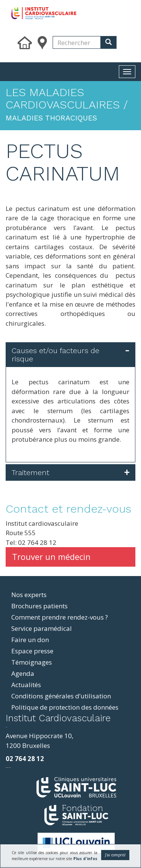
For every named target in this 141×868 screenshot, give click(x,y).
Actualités (26, 685)
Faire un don (30, 640)
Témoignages (32, 662)
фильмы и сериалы (8, 768)
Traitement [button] (30, 472)
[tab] (70, 355)
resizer (6, 727)
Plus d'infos (85, 859)
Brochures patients (39, 606)
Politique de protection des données (65, 707)
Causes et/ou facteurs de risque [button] (55, 355)
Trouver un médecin (51, 557)
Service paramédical (42, 628)
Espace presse (32, 651)
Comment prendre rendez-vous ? (60, 617)
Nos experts (29, 595)
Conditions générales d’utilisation (61, 696)
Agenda (23, 673)
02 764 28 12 (25, 759)
